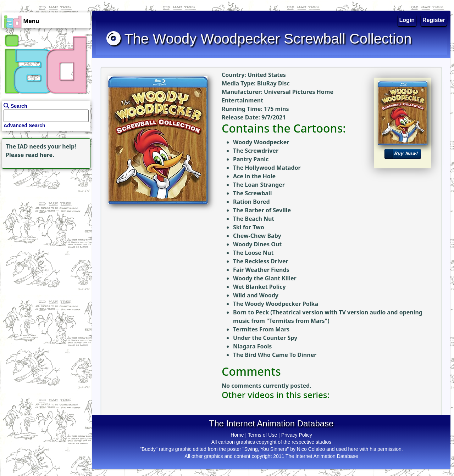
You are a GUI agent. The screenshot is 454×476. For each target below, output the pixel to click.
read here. (40, 155)
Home (237, 435)
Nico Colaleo (311, 449)
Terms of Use (262, 435)
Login (407, 20)
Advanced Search (24, 125)
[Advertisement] (44, 215)
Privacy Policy (297, 435)
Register (434, 20)
